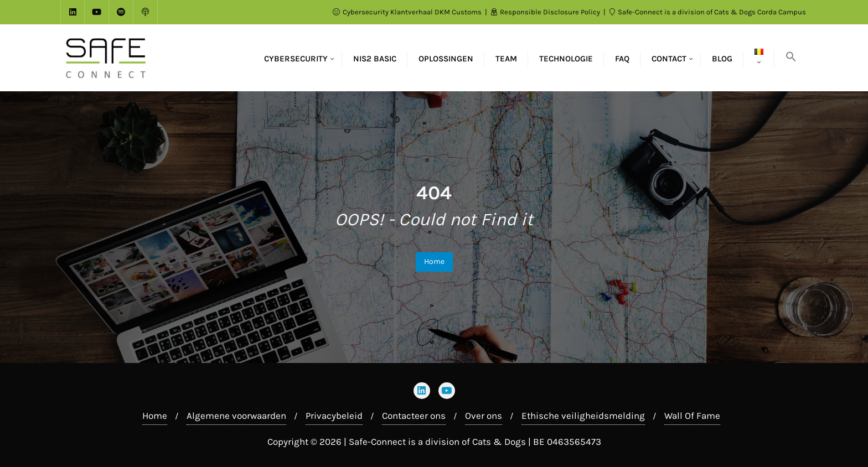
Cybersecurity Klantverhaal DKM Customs (408, 12)
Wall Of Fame (692, 416)
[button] (791, 58)
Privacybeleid (334, 416)
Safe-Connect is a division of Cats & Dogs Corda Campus (708, 12)
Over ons (484, 416)
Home (434, 261)
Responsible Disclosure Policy (546, 12)
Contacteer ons (414, 416)
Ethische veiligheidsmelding (583, 416)
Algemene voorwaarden (236, 416)
